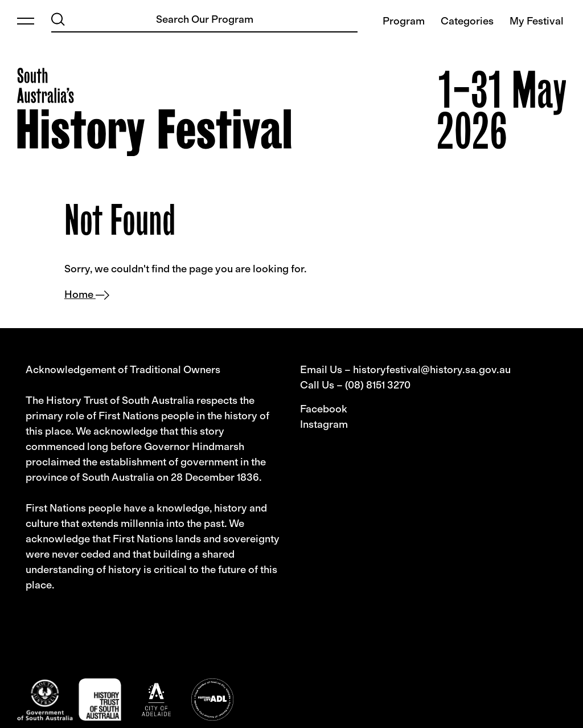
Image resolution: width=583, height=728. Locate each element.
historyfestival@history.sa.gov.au (432, 370)
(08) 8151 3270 (378, 385)
